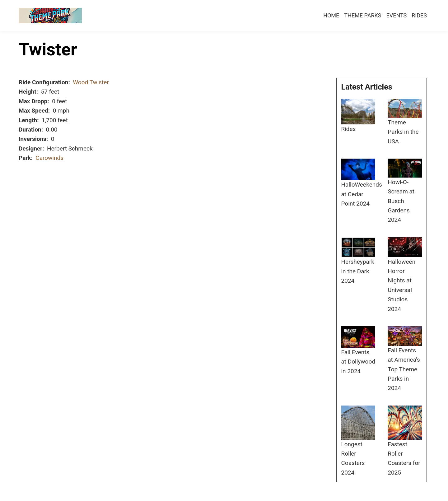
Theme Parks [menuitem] (363, 15)
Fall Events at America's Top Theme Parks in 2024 (404, 369)
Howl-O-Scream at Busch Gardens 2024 (401, 201)
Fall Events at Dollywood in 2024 (358, 362)
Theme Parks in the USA (403, 132)
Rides (349, 129)
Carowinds (49, 158)
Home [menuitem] (331, 15)
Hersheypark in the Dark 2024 (358, 271)
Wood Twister (91, 82)
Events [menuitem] (396, 15)
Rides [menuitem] (419, 15)
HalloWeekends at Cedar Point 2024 (362, 194)
